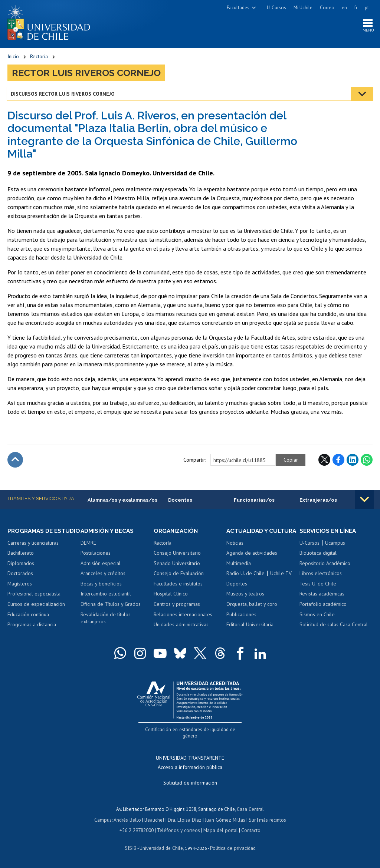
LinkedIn (353, 461)
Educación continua (28, 623)
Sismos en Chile (317, 615)
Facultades (238, 8)
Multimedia (239, 571)
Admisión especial (101, 564)
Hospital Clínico (171, 595)
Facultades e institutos (178, 585)
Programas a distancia (32, 633)
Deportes (237, 592)
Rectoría (39, 57)
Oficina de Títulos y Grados (111, 605)
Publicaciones (241, 623)
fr (356, 8)
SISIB (132, 848)
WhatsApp (367, 461)
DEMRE (88, 544)
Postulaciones (96, 554)
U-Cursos (276, 8)
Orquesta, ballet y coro (252, 612)
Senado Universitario (177, 564)
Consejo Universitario (177, 554)
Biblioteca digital (318, 554)
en (344, 8)
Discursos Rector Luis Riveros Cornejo (63, 95)
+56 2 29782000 (138, 830)
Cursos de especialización (36, 612)
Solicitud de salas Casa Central (334, 626)
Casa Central (250, 810)
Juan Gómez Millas (224, 820)
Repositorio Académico (325, 564)
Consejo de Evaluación (179, 575)
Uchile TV (281, 581)
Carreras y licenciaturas (33, 551)
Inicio (13, 57)
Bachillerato (21, 561)
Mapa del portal (220, 830)
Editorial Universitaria (250, 633)
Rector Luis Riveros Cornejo (86, 74)
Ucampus (335, 544)
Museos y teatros (245, 602)
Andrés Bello (129, 820)
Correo (327, 8)
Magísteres (20, 592)
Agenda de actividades (252, 561)
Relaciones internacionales (183, 615)
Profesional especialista (34, 602)
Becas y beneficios (101, 585)
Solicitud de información (190, 783)
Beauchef (155, 820)
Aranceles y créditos (103, 575)
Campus (105, 820)
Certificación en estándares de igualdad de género (191, 737)
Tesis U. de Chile (318, 585)
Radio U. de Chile (245, 581)
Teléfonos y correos (179, 830)
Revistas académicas (322, 595)
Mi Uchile (303, 8)
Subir (15, 461)
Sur (250, 820)
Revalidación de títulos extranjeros (106, 619)
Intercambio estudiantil (106, 595)
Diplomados (21, 571)
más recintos (271, 820)
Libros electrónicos (321, 575)
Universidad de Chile (161, 848)
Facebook (338, 461)
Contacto (249, 830)
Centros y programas (177, 605)
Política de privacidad (231, 848)
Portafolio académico (323, 605)
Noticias (235, 551)
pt (367, 8)
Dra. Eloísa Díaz (185, 820)
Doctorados (20, 581)
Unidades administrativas (181, 626)
